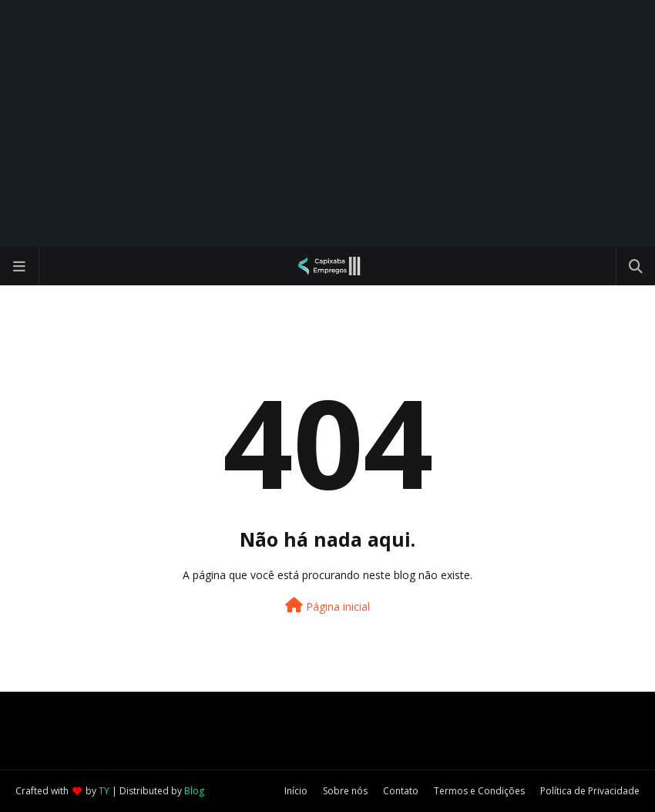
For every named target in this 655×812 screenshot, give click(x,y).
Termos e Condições (479, 791)
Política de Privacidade (590, 791)
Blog (194, 791)
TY (104, 791)
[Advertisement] (327, 123)
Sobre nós (345, 791)
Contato (401, 791)
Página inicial (327, 606)
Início (296, 791)
